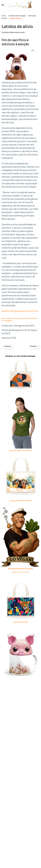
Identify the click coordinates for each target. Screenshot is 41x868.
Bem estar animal (18, 32)
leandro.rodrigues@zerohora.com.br (20, 311)
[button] (3, 5)
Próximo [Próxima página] (34, 346)
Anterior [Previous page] (7, 346)
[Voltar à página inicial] (21, 5)
